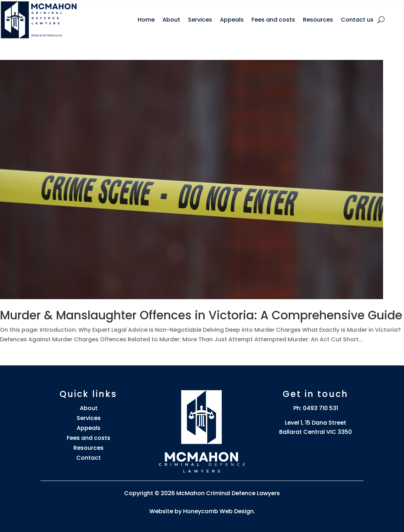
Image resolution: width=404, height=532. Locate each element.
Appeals (232, 20)
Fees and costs (273, 20)
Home (146, 20)
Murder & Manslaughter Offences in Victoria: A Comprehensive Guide (201, 315)
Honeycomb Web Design (218, 511)
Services (200, 20)
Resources (318, 20)
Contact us (357, 20)
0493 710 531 (320, 408)
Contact (88, 458)
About (171, 20)
